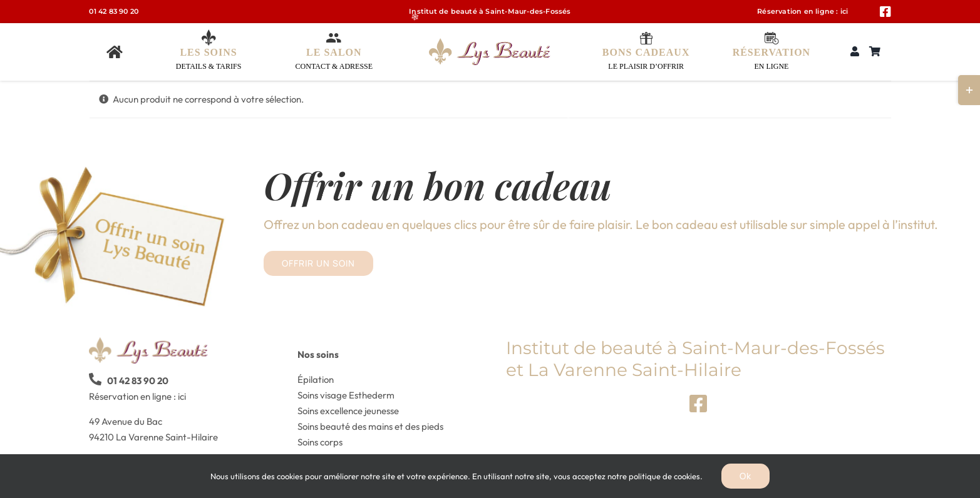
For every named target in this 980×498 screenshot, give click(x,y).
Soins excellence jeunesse (348, 411)
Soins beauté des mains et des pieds (370, 426)
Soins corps (320, 442)
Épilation (316, 379)
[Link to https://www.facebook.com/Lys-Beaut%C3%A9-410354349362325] (885, 12)
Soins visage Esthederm (346, 395)
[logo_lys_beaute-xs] (490, 43)
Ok (745, 476)
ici (844, 11)
